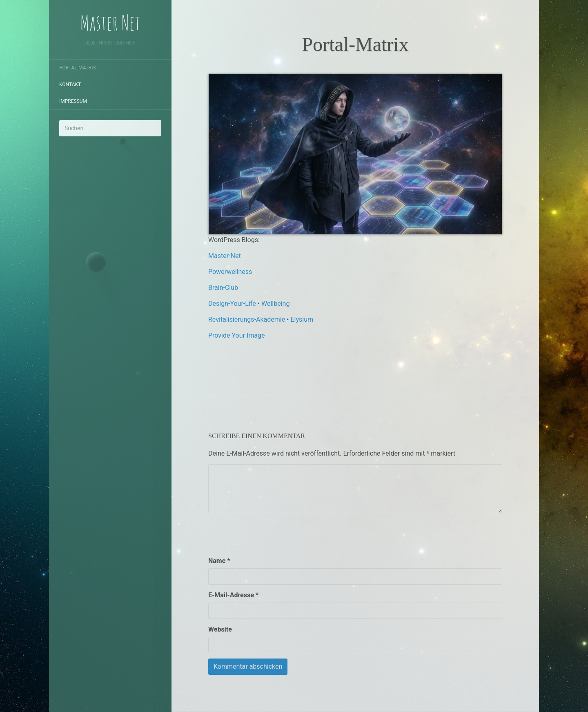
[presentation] (270, 534)
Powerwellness (230, 272)
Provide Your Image (236, 335)
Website (220, 629)
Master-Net (225, 256)
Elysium (302, 319)
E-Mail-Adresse (233, 595)
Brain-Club (223, 288)
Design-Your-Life (232, 304)
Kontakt (70, 85)
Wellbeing (275, 304)
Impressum (73, 101)
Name (219, 561)
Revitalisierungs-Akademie (247, 319)
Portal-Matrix (78, 68)
